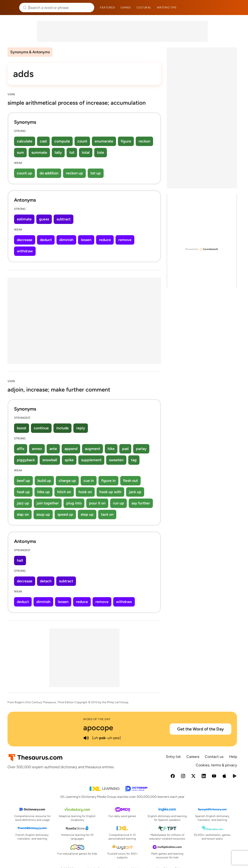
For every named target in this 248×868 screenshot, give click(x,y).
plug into (74, 503)
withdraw (25, 251)
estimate (24, 219)
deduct (46, 240)
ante (53, 449)
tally (58, 152)
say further (141, 503)
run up (118, 503)
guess (44, 219)
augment (92, 449)
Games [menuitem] (126, 8)
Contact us (214, 757)
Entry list (173, 757)
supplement (91, 460)
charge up (67, 481)
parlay (141, 449)
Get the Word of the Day (201, 729)
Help (233, 757)
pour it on (97, 503)
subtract (64, 219)
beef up (23, 481)
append (71, 449)
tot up (96, 173)
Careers (193, 757)
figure (126, 141)
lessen (86, 240)
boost (22, 428)
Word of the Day (97, 719)
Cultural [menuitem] (144, 8)
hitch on (64, 492)
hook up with (110, 492)
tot (72, 152)
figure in (108, 481)
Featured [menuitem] (107, 8)
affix (21, 449)
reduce (105, 240)
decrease (25, 240)
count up (24, 173)
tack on (107, 514)
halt (20, 560)
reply (81, 428)
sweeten (116, 460)
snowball (50, 460)
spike (69, 460)
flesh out (130, 481)
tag (134, 460)
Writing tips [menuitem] (167, 8)
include (62, 428)
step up (87, 514)
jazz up (23, 503)
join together (48, 503)
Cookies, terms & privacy (216, 765)
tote (101, 152)
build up (44, 481)
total (86, 152)
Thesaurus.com (11, 8)
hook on (85, 492)
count (82, 141)
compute (62, 141)
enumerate (104, 141)
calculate (25, 141)
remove (125, 240)
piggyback (26, 460)
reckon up (74, 173)
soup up (43, 514)
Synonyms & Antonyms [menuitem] (30, 52)
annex (37, 449)
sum (20, 152)
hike (111, 449)
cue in (89, 481)
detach (46, 581)
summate (39, 152)
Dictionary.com (238, 8)
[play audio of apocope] (86, 738)
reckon (144, 141)
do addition (49, 173)
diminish (66, 240)
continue (41, 428)
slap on (23, 514)
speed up (65, 514)
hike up (43, 492)
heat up (23, 492)
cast (43, 141)
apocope (98, 728)
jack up (135, 492)
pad (125, 449)
